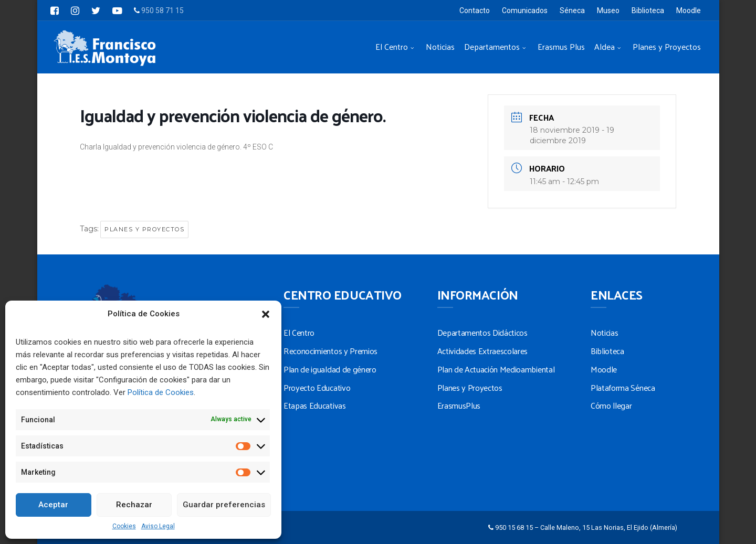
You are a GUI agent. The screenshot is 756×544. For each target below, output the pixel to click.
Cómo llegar (611, 405)
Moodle (689, 10)
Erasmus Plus (561, 46)
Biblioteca (648, 10)
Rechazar (134, 505)
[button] (266, 314)
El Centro (392, 46)
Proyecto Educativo (317, 387)
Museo (608, 10)
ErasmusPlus (459, 405)
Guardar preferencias (224, 505)
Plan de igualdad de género (330, 369)
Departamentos (492, 46)
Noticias (440, 46)
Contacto (475, 10)
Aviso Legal (158, 526)
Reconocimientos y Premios (330, 351)
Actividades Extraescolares (483, 351)
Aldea (605, 46)
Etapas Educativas (315, 405)
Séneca (572, 10)
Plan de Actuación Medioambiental (496, 369)
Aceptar (53, 505)
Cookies (124, 526)
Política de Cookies (161, 392)
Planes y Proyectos (667, 46)
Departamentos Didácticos (482, 332)
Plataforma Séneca (623, 387)
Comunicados (525, 10)
